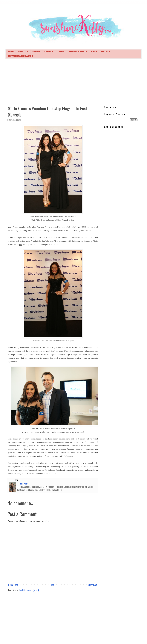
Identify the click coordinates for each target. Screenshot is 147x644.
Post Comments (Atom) (29, 590)
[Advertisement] (73, 82)
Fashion (49, 52)
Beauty (36, 52)
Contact (106, 52)
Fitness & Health (78, 52)
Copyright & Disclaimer (20, 56)
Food (94, 52)
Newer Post (13, 585)
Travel (61, 52)
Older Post (93, 585)
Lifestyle (23, 52)
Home (11, 52)
